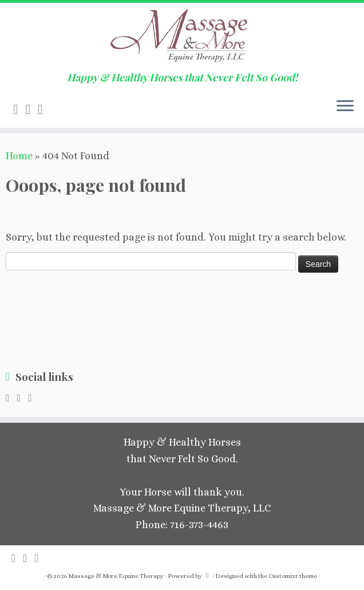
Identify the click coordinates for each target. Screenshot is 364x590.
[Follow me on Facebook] (44, 109)
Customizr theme (293, 576)
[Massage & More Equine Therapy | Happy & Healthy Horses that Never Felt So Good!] (182, 37)
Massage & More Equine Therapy (116, 576)
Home (19, 156)
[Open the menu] (345, 107)
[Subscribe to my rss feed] (19, 109)
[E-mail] (32, 109)
